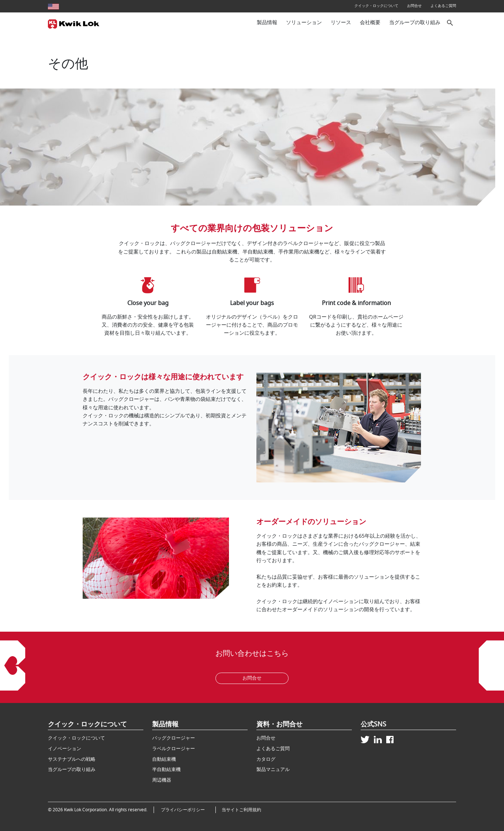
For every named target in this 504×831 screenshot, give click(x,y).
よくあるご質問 (443, 6)
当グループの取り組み (415, 22)
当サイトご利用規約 (241, 810)
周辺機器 (162, 780)
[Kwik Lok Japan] (74, 23)
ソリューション (304, 22)
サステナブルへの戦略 (72, 759)
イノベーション (65, 749)
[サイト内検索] (450, 23)
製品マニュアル (273, 769)
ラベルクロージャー (174, 749)
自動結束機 (164, 759)
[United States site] (53, 6)
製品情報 (267, 22)
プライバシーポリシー (185, 810)
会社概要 (370, 22)
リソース (341, 22)
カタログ (266, 759)
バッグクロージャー (174, 738)
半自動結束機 (166, 769)
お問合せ (414, 6)
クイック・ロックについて (376, 6)
